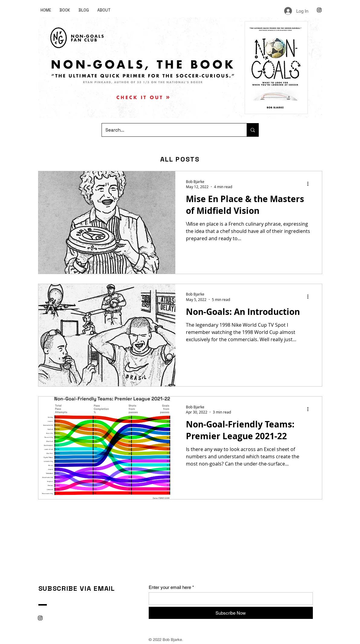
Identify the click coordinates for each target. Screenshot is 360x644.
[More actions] (310, 184)
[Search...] (170, 130)
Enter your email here (170, 587)
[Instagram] (319, 10)
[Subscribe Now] (231, 613)
